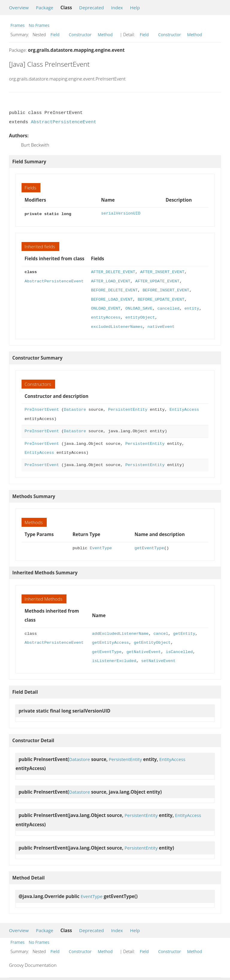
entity (192, 308)
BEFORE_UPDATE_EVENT (161, 299)
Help (135, 7)
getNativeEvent (144, 651)
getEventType (149, 548)
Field (55, 35)
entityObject (140, 317)
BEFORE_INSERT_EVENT (166, 290)
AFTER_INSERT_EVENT (162, 271)
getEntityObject (152, 642)
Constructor (80, 35)
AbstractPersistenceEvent (64, 122)
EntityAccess (184, 409)
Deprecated (91, 7)
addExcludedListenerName (120, 633)
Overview (19, 7)
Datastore (75, 409)
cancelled (168, 308)
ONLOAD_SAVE (139, 308)
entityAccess (106, 317)
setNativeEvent (158, 660)
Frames (18, 25)
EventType (101, 548)
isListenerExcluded (114, 660)
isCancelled (179, 651)
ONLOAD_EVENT (106, 308)
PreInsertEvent (42, 409)
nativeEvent (161, 326)
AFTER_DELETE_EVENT (113, 271)
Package (45, 7)
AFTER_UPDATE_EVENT (157, 281)
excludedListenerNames (117, 326)
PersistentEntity (128, 409)
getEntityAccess (110, 642)
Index (117, 7)
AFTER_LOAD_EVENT (111, 281)
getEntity (184, 633)
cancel (161, 633)
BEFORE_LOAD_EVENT (112, 299)
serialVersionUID (121, 213)
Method (105, 35)
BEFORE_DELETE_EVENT (114, 290)
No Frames (39, 25)
